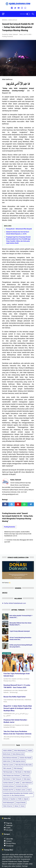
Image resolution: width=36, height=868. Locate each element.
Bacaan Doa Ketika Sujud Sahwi (15, 697)
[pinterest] (18, 504)
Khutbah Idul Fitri (8, 790)
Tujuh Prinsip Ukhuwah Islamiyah (20, 631)
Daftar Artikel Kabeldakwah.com (15, 603)
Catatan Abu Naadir (25, 758)
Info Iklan (9, 830)
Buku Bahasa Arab (18, 754)
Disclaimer (10, 846)
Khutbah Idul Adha (22, 786)
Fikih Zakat (27, 779)
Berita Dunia (7, 754)
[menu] (4, 14)
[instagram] (22, 8)
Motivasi (6, 799)
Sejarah (26, 799)
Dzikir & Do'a (7, 761)
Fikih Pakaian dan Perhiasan (12, 775)
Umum (23, 806)
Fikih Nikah (27, 772)
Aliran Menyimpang (20, 751)
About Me (10, 839)
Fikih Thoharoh (17, 779)
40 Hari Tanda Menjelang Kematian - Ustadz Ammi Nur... (21, 639)
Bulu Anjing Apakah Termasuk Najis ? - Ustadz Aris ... (21, 617)
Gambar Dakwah (8, 783)
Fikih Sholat (7, 779)
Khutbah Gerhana (8, 786)
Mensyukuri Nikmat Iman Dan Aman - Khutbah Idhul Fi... (21, 624)
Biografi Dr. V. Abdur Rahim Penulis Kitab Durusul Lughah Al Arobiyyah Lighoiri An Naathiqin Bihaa (18, 708)
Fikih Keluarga (18, 768)
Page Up (9, 823)
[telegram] (31, 504)
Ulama (16, 806)
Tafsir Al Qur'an (8, 806)
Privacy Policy (11, 843)
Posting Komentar (8, 36)
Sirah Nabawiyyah (8, 802)
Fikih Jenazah (7, 768)
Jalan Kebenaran (27, 783)
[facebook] (12, 8)
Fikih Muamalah (8, 772)
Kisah (29, 790)
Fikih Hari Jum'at (8, 765)
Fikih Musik (18, 772)
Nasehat (13, 799)
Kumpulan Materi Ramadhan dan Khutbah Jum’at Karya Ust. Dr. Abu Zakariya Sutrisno (18, 794)
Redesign (9, 825)
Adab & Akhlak (7, 751)
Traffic (8, 828)
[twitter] (15, 8)
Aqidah (30, 751)
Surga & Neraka (21, 802)
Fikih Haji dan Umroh (19, 761)
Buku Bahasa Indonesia (10, 758)
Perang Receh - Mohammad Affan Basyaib (19, 229)
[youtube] (19, 8)
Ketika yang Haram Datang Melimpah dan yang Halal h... (21, 646)
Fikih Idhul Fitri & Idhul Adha (24, 765)
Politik (20, 799)
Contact (9, 841)
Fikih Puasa (26, 775)
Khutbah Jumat (20, 790)
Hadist (17, 783)
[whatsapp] (25, 8)
